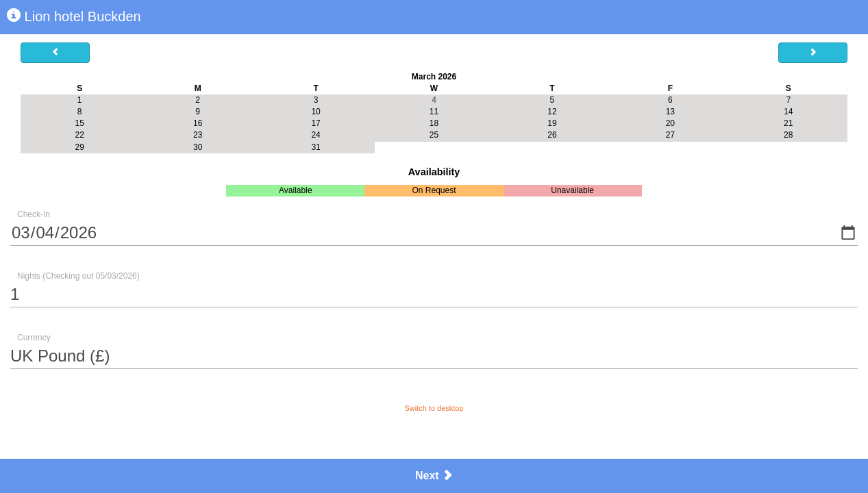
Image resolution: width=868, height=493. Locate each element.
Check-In (34, 214)
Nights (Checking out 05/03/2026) (78, 276)
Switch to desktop (434, 408)
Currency (34, 338)
